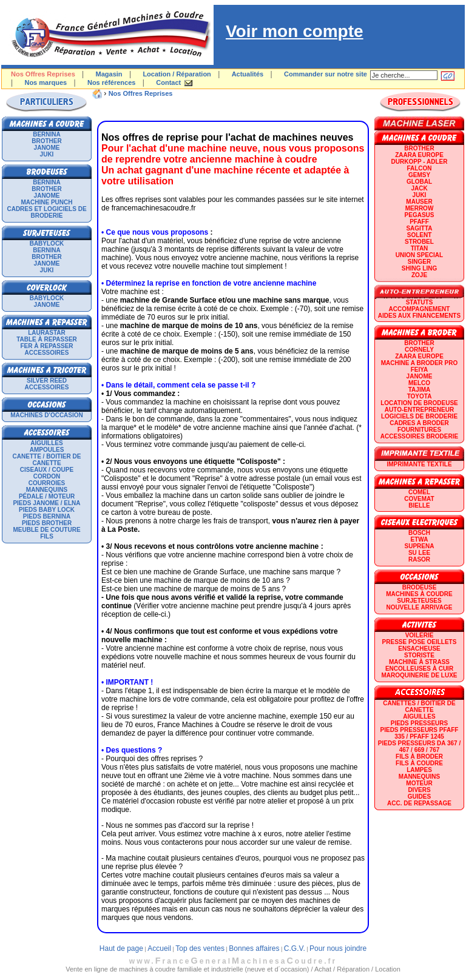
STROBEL (419, 242)
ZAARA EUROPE (419, 155)
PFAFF (419, 222)
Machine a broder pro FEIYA (419, 366)
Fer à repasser (46, 346)
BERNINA (47, 134)
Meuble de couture (46, 530)
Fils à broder (419, 757)
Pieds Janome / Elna (46, 503)
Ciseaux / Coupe (47, 470)
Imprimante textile (419, 464)
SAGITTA (419, 228)
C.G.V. (295, 948)
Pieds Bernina (47, 516)
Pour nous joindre (338, 948)
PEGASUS (420, 215)
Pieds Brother (47, 523)
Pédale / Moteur (47, 496)
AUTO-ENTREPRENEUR (419, 410)
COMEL (419, 492)
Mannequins (47, 490)
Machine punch (47, 202)
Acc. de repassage (419, 803)
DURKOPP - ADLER (420, 162)
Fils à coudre (419, 763)
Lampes (419, 770)
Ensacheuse (419, 649)
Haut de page (121, 948)
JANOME (47, 148)
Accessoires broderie (419, 436)
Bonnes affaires (254, 948)
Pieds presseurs (419, 723)
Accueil (159, 948)
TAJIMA (419, 390)
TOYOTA (420, 396)
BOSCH (419, 533)
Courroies (47, 483)
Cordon (47, 476)
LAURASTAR (46, 333)
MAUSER (419, 202)
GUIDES (419, 797)
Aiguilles (46, 443)
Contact (168, 82)
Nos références (112, 82)
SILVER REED (47, 381)
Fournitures (419, 430)
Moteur (419, 783)
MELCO (419, 383)
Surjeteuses (419, 601)
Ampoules (47, 450)
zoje (419, 275)
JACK (419, 188)
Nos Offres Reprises (141, 93)
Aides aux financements (419, 316)
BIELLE (419, 505)
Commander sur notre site (326, 74)
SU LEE (419, 553)
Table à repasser (47, 339)
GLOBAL (419, 182)
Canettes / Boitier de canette (419, 706)
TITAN (420, 248)
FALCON (419, 168)
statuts (420, 302)
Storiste (419, 655)
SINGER (419, 262)
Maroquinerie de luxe (419, 675)
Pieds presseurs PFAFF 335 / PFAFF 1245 (420, 733)
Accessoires (47, 353)
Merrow (420, 208)
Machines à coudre (419, 594)
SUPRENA (420, 546)
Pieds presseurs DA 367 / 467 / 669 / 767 (419, 747)
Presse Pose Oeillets (420, 642)
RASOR (419, 559)
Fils (47, 536)
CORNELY (419, 350)
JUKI (47, 154)
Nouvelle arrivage (420, 607)
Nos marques (46, 82)
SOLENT (420, 235)
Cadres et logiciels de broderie (46, 212)
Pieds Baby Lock (47, 510)
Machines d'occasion (47, 415)
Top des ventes (200, 948)
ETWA (420, 539)
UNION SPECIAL (419, 255)
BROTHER (46, 141)
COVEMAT (419, 499)
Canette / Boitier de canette (47, 460)
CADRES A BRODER (419, 423)
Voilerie (420, 635)
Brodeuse (420, 587)
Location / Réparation (177, 74)
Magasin (109, 74)
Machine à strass (419, 662)
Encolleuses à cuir (419, 669)
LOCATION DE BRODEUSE (419, 403)
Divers (419, 790)
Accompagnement (420, 309)
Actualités (248, 74)
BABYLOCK (47, 243)
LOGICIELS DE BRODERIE (419, 416)
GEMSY (419, 175)
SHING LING (419, 268)
